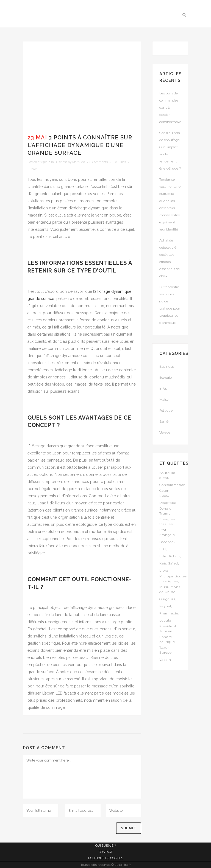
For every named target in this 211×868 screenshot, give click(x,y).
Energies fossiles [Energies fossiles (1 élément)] (167, 522)
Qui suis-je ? (105, 846)
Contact (106, 852)
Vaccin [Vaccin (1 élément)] (165, 660)
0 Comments (99, 162)
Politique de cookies (106, 858)
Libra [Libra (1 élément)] (164, 571)
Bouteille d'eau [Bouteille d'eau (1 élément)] (167, 475)
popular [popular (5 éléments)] (166, 620)
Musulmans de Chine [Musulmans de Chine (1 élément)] (170, 589)
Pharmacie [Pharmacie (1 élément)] (169, 613)
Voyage (165, 432)
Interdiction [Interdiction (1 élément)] (170, 556)
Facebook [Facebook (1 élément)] (168, 542)
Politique (166, 411)
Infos (163, 389)
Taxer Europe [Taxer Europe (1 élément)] (166, 650)
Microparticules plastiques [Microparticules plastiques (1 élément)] (173, 579)
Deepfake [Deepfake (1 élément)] (168, 503)
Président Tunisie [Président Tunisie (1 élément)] (168, 629)
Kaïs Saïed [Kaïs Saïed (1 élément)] (169, 563)
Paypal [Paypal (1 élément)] (165, 606)
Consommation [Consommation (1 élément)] (173, 485)
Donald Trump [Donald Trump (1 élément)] (166, 511)
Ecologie (166, 378)
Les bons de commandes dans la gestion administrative (170, 108)
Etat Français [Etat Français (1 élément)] (167, 532)
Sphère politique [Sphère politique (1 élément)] (167, 639)
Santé (164, 422)
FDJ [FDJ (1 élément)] (163, 549)
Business (61, 162)
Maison (165, 400)
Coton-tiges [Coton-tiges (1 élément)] (165, 493)
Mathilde (79, 162)
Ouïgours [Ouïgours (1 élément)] (167, 599)
